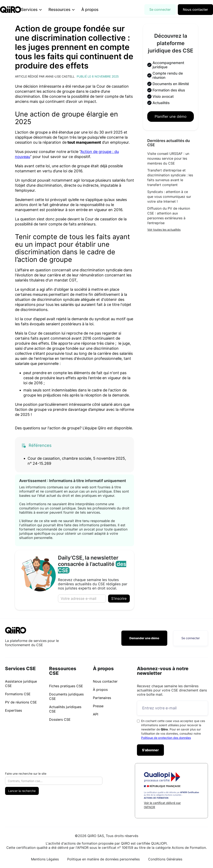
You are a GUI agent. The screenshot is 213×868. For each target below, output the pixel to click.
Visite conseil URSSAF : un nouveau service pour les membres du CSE (168, 158)
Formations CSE (18, 694)
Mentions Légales (45, 859)
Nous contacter (195, 9)
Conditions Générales (165, 859)
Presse (98, 706)
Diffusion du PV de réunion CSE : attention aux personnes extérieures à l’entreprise (169, 216)
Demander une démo (144, 638)
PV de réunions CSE (21, 702)
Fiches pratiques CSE (66, 686)
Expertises (13, 710)
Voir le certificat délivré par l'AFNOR (162, 805)
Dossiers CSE (60, 719)
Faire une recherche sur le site (26, 774)
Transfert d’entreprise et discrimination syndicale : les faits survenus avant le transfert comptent (170, 177)
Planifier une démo (171, 117)
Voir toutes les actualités (164, 230)
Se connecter (160, 9)
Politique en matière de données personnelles (103, 859)
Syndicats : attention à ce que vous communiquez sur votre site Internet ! (169, 197)
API (96, 714)
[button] (38, 10)
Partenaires (102, 698)
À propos (97, 9)
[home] (11, 10)
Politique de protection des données (166, 738)
